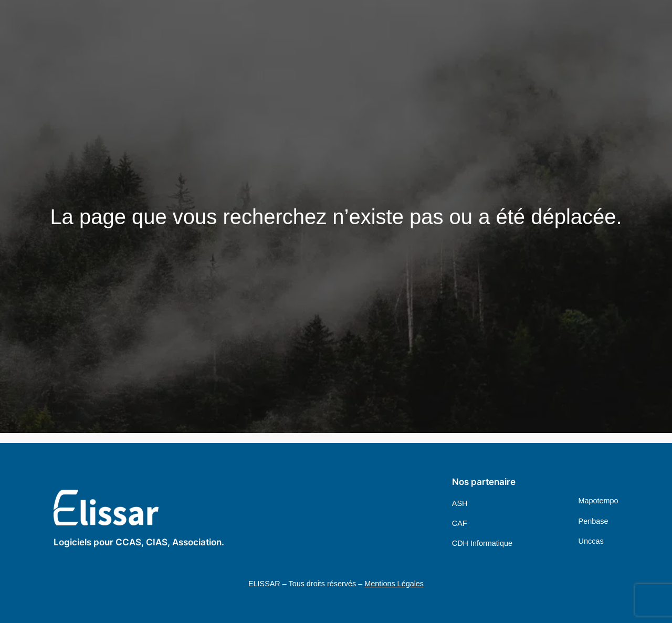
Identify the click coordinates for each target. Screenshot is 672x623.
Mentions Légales (394, 584)
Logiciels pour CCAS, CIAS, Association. (139, 542)
